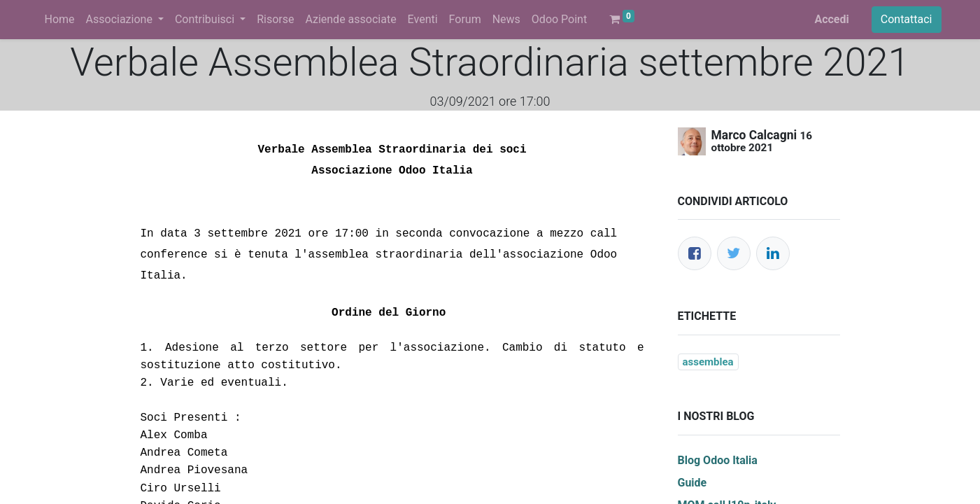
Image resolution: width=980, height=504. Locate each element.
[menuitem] (60, 20)
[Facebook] (695, 253)
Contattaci (907, 19)
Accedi (831, 19)
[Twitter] (734, 253)
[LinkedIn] (773, 253)
